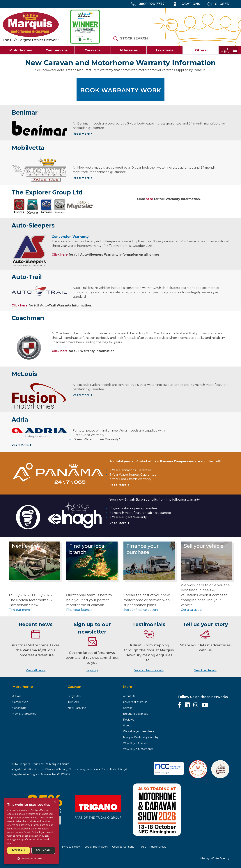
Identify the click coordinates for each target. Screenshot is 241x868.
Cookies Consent (123, 847)
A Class (17, 696)
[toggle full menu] (228, 50)
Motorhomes (21, 50)
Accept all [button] (19, 850)
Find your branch (79, 610)
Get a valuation (192, 610)
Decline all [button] (43, 850)
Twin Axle (74, 702)
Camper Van (20, 702)
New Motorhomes (24, 714)
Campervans (57, 50)
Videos (127, 726)
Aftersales (129, 50)
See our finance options (141, 610)
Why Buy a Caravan (136, 743)
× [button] (55, 802)
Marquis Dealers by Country (141, 737)
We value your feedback (139, 731)
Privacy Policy (71, 847)
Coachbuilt (19, 708)
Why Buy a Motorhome (138, 749)
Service (128, 708)
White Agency (220, 858)
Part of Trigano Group (152, 847)
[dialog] (31, 831)
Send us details (205, 670)
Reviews (129, 720)
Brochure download (136, 714)
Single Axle (75, 696)
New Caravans (77, 708)
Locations (165, 50)
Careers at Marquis (135, 702)
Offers (201, 50)
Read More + (83, 134)
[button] (31, 858)
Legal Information (96, 847)
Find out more (19, 610)
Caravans (93, 50)
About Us (129, 696)
